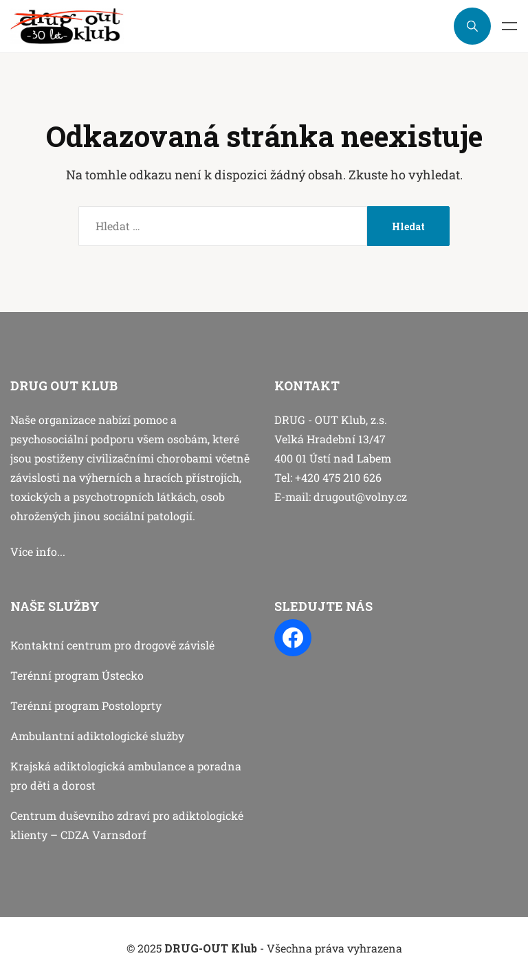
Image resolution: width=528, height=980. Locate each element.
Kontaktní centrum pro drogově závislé (112, 645)
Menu (509, 26)
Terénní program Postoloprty (86, 705)
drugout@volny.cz (360, 497)
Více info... (38, 552)
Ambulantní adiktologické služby (97, 736)
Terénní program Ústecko (77, 675)
